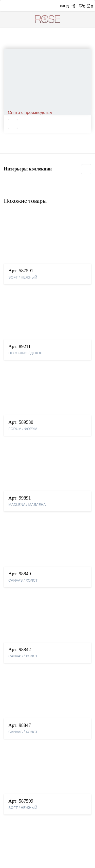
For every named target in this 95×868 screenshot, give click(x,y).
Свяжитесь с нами (21, 726)
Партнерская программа (27, 802)
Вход (59, 6)
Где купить (15, 717)
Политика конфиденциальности (33, 770)
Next (91, 98)
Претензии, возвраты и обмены (33, 754)
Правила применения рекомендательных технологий (41, 781)
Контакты (14, 709)
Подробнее (60, 505)
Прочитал (75, 820)
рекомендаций (44, 848)
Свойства (13, 194)
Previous (4, 98)
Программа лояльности (26, 762)
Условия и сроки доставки (29, 745)
